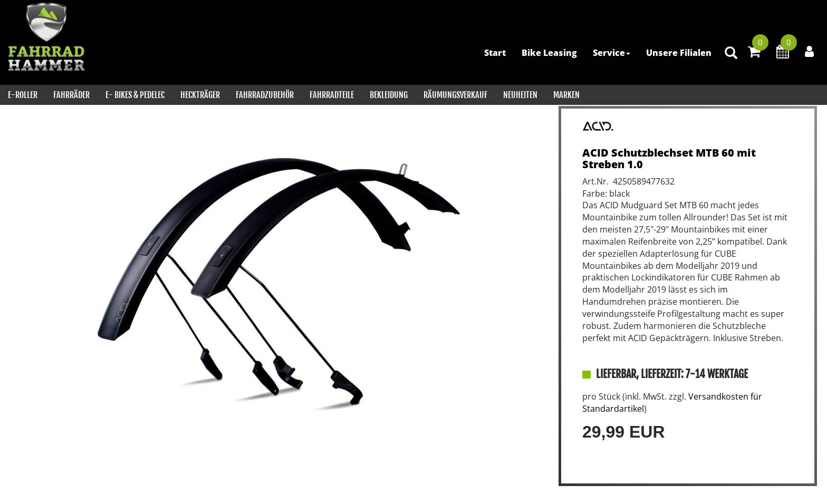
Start (495, 53)
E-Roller (23, 95)
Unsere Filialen (679, 53)
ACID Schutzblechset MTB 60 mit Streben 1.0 (669, 158)
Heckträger (200, 95)
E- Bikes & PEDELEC (135, 95)
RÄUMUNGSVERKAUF (455, 95)
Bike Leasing (549, 53)
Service (612, 53)
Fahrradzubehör (265, 95)
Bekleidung (389, 95)
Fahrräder (71, 95)
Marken (566, 95)
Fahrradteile (332, 95)
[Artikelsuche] (731, 54)
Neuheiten (520, 95)
